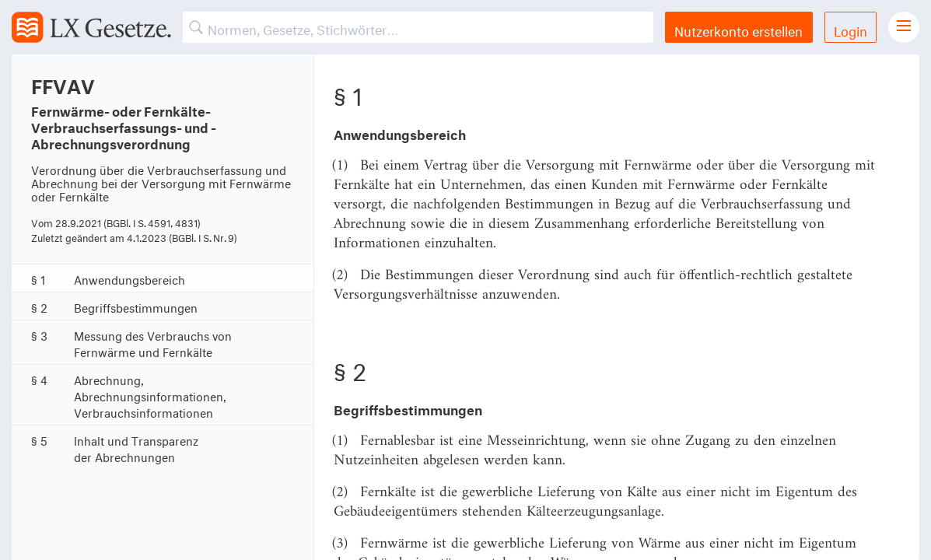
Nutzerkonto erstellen (738, 29)
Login (850, 29)
